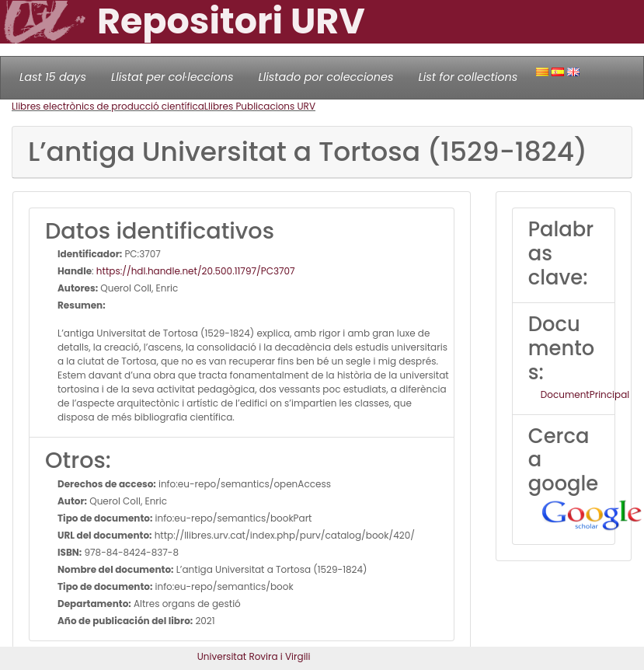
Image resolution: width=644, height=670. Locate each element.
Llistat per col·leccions (172, 77)
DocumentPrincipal (585, 394)
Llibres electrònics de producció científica (108, 106)
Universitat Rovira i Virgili (254, 656)
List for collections (468, 77)
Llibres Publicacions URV (260, 106)
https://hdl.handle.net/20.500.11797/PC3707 (196, 271)
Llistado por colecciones (326, 77)
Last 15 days (53, 77)
